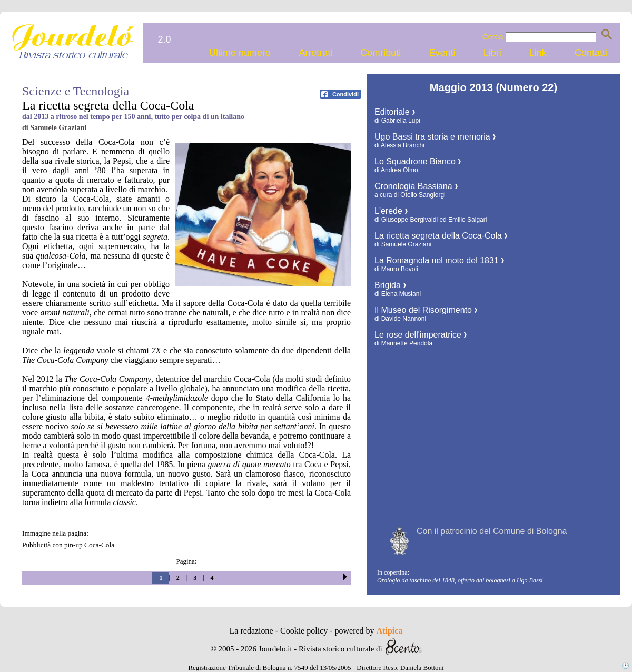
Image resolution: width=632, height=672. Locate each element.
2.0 (164, 39)
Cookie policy (305, 631)
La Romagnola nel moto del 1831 (439, 260)
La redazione (253, 631)
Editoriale (395, 112)
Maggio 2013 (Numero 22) (493, 87)
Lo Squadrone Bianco (418, 161)
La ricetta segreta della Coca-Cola (441, 236)
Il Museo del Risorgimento (426, 310)
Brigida (390, 285)
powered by (369, 631)
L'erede (391, 211)
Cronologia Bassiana (416, 186)
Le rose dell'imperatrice (421, 335)
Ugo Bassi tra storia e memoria (435, 137)
